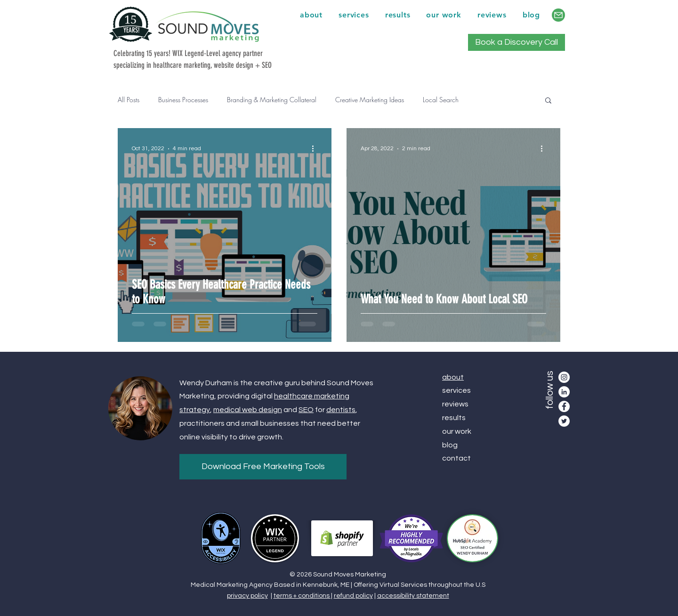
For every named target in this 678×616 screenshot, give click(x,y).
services (456, 390)
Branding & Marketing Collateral (272, 100)
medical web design (248, 410)
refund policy (353, 596)
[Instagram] (564, 377)
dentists (341, 410)
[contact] (558, 15)
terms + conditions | (303, 596)
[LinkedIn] (564, 392)
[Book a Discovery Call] (517, 42)
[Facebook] (564, 406)
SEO (306, 410)
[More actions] (316, 149)
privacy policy (247, 596)
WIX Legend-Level (196, 53)
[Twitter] (564, 421)
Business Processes (183, 100)
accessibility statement (413, 596)
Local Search (441, 100)
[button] (548, 101)
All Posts (129, 100)
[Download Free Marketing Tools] (263, 467)
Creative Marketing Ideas (370, 100)
